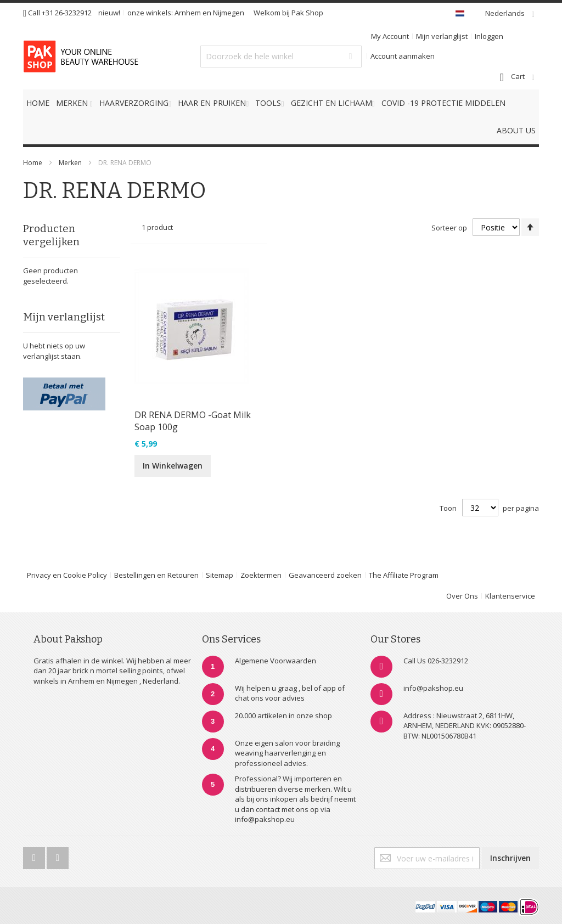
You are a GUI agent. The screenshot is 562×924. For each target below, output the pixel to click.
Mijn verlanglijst (442, 36)
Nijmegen (229, 13)
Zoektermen (261, 575)
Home (33, 163)
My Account (390, 36)
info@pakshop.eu (433, 688)
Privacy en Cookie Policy (67, 575)
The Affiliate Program (404, 575)
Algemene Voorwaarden (276, 661)
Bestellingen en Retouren (156, 575)
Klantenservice (510, 596)
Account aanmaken (403, 56)
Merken (70, 163)
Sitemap (220, 575)
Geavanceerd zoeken (325, 575)
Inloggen (489, 36)
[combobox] (281, 57)
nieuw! (109, 13)
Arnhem (188, 13)
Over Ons (462, 596)
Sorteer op (449, 228)
